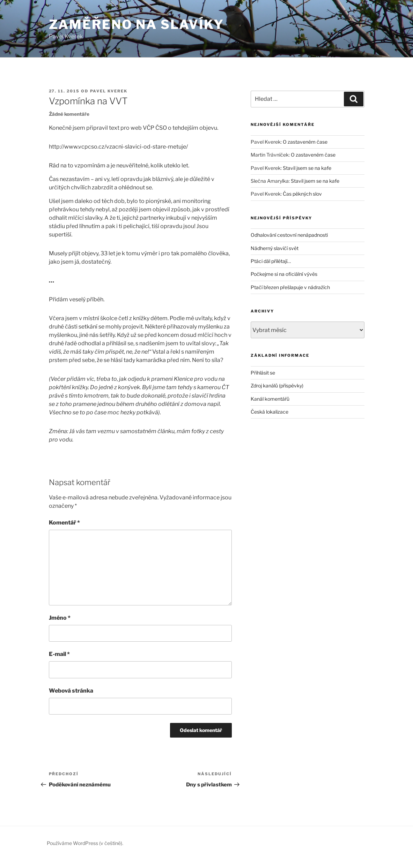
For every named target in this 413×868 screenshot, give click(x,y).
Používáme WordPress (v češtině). (85, 843)
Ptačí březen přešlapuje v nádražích (290, 287)
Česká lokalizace (270, 412)
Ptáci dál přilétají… (271, 261)
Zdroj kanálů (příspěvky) (277, 386)
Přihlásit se (263, 373)
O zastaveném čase (305, 142)
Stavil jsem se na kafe (307, 168)
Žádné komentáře (69, 114)
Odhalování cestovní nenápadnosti (289, 235)
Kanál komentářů (270, 399)
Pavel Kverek (109, 91)
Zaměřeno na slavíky (137, 24)
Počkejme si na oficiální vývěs (284, 274)
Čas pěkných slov (302, 194)
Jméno (60, 618)
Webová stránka (71, 691)
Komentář (64, 523)
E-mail (59, 654)
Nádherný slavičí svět (275, 248)
